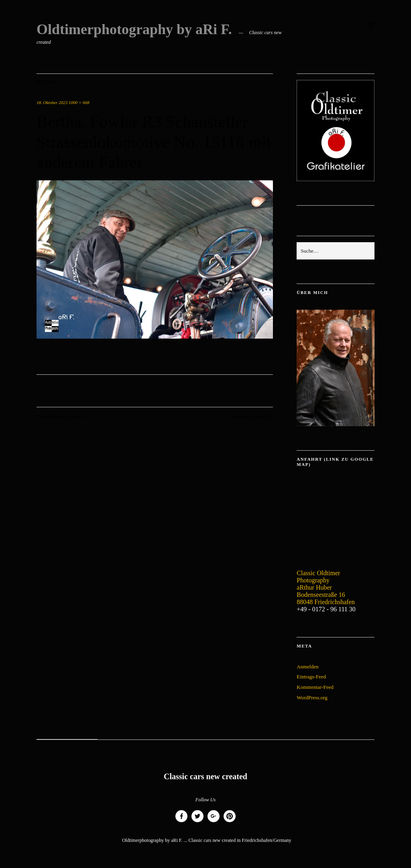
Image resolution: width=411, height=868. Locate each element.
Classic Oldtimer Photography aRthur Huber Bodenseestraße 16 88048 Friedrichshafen (326, 587)
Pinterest (230, 822)
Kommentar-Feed (315, 687)
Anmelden (307, 667)
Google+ (214, 822)
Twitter (197, 822)
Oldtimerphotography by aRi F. (134, 29)
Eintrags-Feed (311, 677)
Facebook (181, 822)
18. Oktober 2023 (52, 102)
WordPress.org (312, 697)
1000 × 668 (79, 102)
